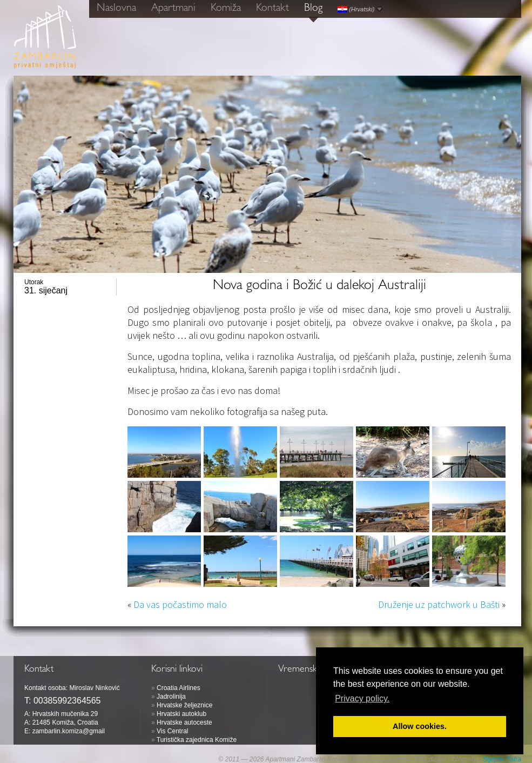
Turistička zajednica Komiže (197, 740)
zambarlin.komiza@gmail (69, 731)
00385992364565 (67, 701)
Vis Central (172, 731)
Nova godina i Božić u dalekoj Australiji (319, 286)
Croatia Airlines (179, 688)
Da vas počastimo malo (180, 604)
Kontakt (272, 9)
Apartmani (173, 9)
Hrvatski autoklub (181, 714)
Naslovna (116, 9)
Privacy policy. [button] (362, 698)
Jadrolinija (171, 697)
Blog (313, 9)
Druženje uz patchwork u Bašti (439, 604)
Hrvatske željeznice (184, 705)
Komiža (226, 9)
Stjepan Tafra (502, 759)
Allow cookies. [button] (420, 726)
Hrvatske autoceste (184, 722)
